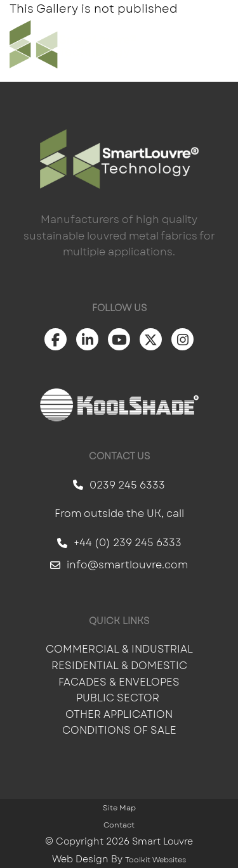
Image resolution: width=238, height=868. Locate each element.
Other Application (119, 714)
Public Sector (119, 698)
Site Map (119, 808)
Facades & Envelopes (119, 682)
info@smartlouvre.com (119, 565)
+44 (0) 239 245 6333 (119, 543)
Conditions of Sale (119, 730)
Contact (119, 825)
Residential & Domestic (119, 666)
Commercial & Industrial (119, 649)
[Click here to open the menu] (219, 45)
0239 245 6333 (119, 485)
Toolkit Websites (155, 860)
